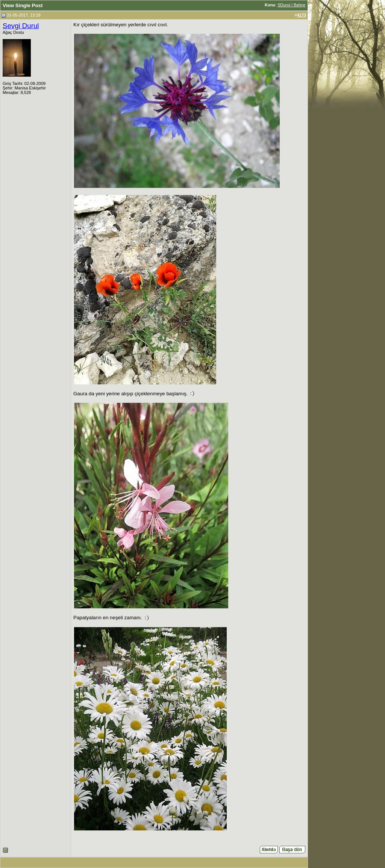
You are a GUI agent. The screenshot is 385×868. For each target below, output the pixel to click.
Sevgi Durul (21, 26)
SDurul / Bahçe (291, 5)
